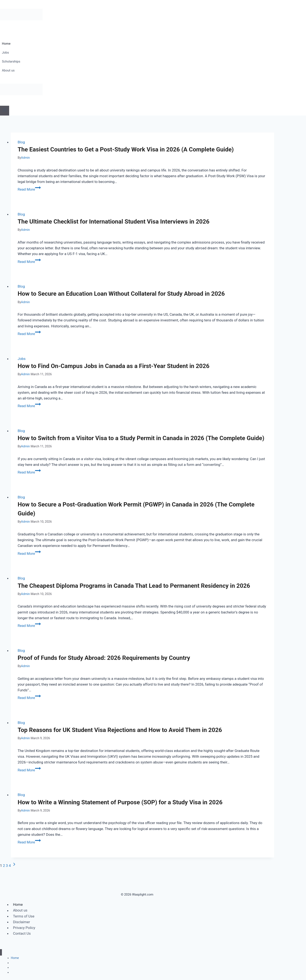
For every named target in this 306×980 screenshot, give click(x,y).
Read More (29, 189)
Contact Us (22, 933)
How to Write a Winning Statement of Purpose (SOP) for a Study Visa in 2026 (120, 802)
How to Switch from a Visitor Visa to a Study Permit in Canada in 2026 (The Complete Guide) (141, 438)
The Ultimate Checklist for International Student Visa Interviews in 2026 (114, 222)
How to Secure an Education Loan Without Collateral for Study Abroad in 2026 (121, 294)
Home (6, 44)
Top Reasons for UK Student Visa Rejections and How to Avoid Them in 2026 (120, 730)
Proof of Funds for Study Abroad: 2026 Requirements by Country (104, 658)
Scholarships (11, 61)
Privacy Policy (24, 928)
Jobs (5, 53)
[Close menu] (1, 952)
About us (8, 70)
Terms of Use (24, 916)
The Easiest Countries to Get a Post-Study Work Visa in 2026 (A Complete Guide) (126, 149)
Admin (25, 158)
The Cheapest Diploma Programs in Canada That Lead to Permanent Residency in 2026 (134, 586)
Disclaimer (21, 922)
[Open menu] (5, 111)
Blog (21, 142)
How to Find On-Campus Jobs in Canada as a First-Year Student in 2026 (114, 366)
